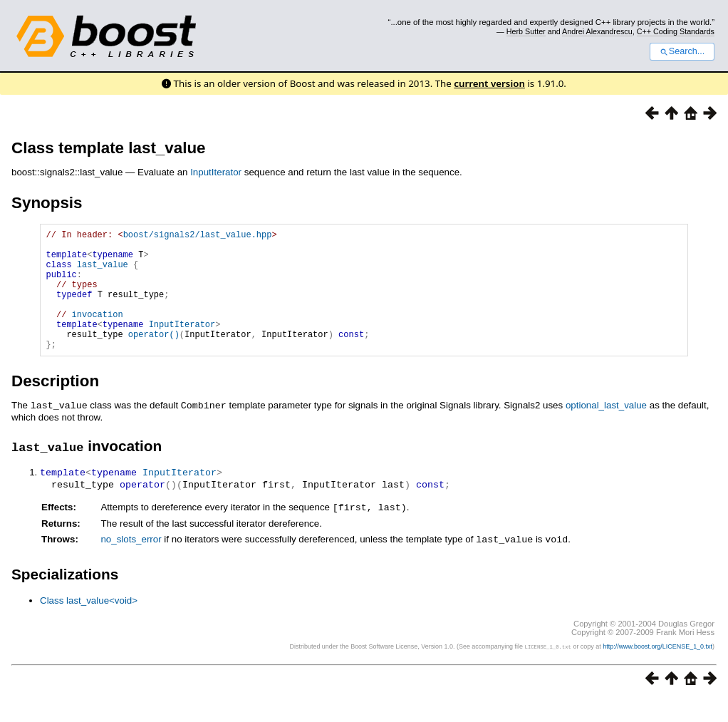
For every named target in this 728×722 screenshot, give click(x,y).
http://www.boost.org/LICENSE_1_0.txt (657, 669)
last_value (103, 273)
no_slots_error (131, 563)
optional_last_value (606, 431)
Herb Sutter (526, 31)
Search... (682, 51)
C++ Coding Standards (676, 31)
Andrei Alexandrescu (597, 31)
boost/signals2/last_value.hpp (198, 236)
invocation (98, 333)
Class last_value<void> (89, 623)
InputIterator (216, 172)
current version (489, 83)
